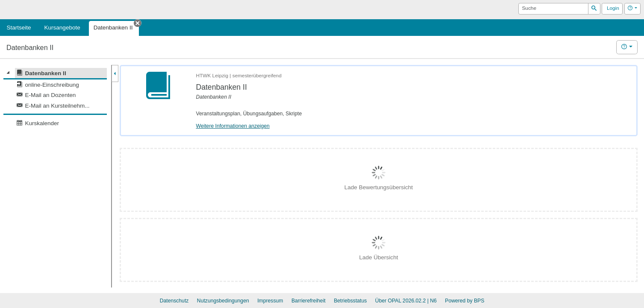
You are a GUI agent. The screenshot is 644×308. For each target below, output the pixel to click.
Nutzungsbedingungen (223, 301)
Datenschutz (174, 301)
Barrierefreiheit (309, 301)
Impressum (270, 301)
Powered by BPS (465, 301)
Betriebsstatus (350, 301)
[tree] (55, 98)
